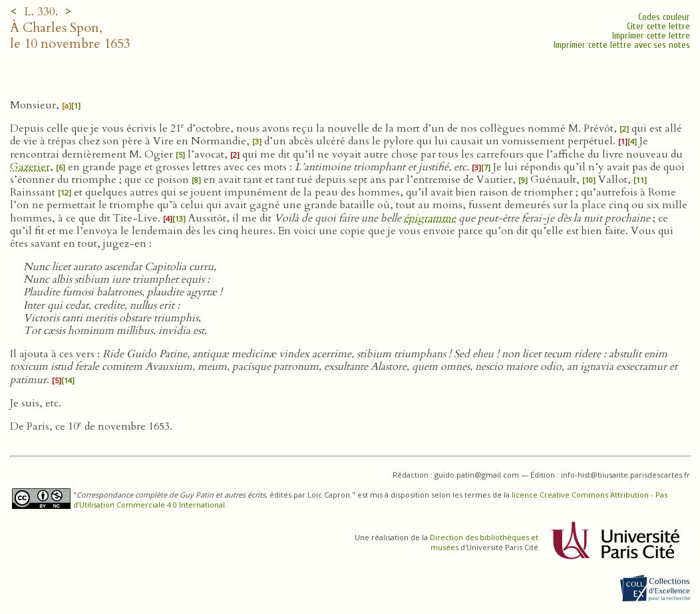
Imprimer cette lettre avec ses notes (622, 45)
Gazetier (30, 167)
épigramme (430, 218)
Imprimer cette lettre (651, 36)
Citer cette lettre (658, 26)
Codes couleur (664, 17)
